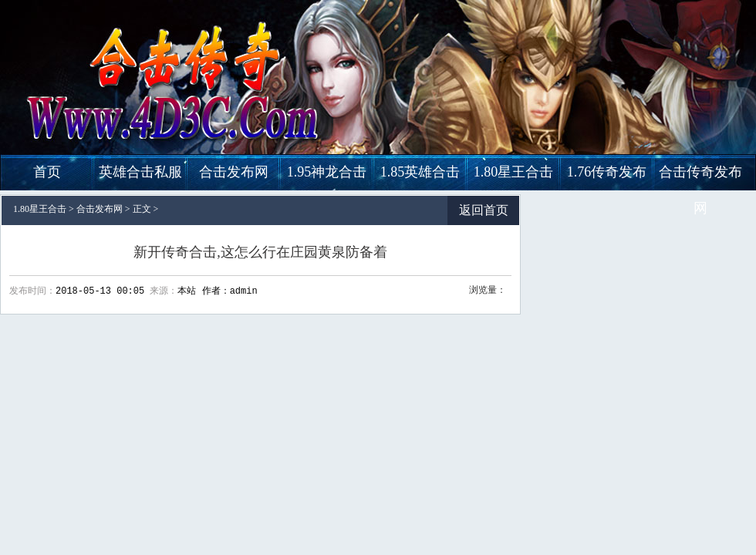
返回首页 (484, 210)
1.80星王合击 (514, 172)
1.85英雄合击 (420, 172)
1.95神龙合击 (327, 172)
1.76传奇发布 (607, 172)
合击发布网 (234, 172)
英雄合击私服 (140, 172)
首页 (47, 172)
